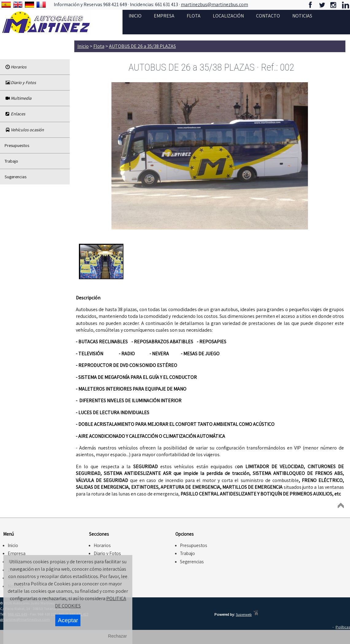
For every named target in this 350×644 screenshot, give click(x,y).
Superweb (244, 614)
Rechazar (118, 636)
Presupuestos (17, 145)
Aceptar (68, 620)
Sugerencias (16, 177)
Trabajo (11, 161)
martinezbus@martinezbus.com (214, 5)
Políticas (343, 627)
